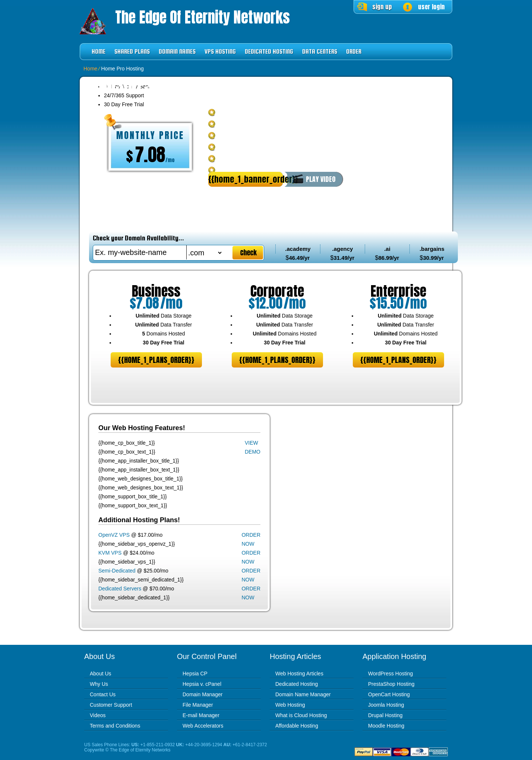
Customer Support (111, 705)
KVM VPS (110, 553)
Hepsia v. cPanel (202, 684)
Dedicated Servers (120, 589)
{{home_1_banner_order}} (246, 179)
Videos (98, 715)
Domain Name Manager (303, 694)
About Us (101, 674)
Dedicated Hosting (269, 52)
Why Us (99, 684)
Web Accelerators (203, 726)
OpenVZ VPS (114, 535)
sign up (382, 7)
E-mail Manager (201, 715)
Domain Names (177, 52)
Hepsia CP (195, 674)
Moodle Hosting (386, 726)
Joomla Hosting (386, 705)
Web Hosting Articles (299, 674)
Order (354, 52)
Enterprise (398, 291)
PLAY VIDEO (321, 179)
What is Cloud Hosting (301, 715)
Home (99, 52)
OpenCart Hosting (389, 694)
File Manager (198, 705)
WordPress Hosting (390, 674)
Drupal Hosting (385, 715)
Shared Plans (132, 52)
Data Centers (320, 52)
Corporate (277, 291)
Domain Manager (202, 694)
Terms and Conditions (115, 726)
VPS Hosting (220, 52)
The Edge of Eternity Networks (202, 17)
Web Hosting (290, 705)
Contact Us (103, 694)
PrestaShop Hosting (391, 684)
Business (156, 291)
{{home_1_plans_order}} (156, 360)
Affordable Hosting (297, 726)
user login (431, 7)
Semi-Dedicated (117, 571)
